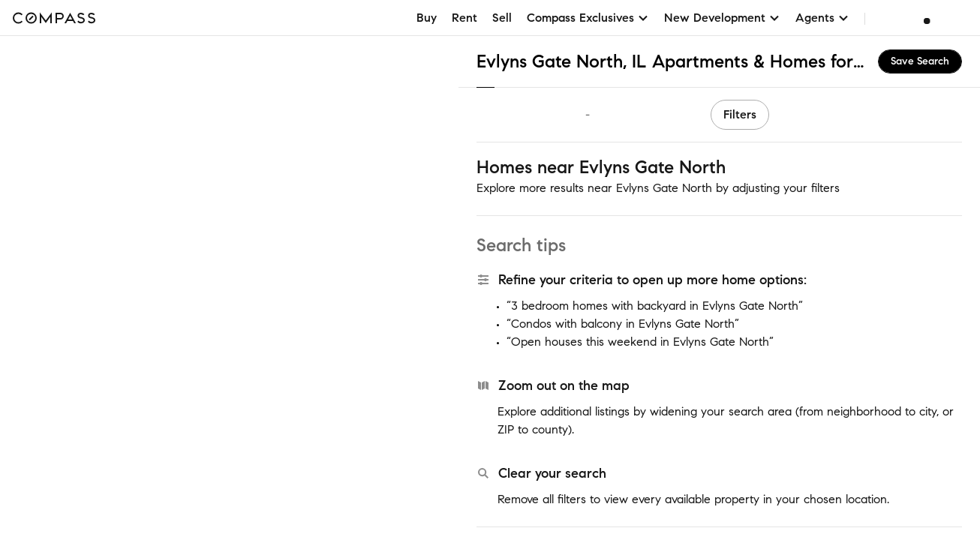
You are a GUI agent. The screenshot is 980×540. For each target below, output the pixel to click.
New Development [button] (722, 18)
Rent (464, 18)
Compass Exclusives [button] (588, 18)
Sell (502, 18)
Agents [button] (822, 18)
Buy (427, 18)
